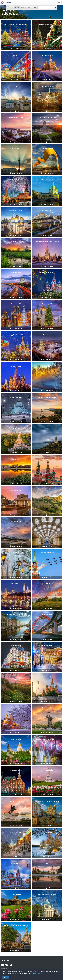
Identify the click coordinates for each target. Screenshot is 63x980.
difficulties (24, 7)
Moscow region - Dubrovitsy (47, 117)
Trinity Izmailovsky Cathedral (47, 894)
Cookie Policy (39, 973)
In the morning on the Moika (16, 615)
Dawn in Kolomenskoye (47, 770)
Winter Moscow (47, 335)
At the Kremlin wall (16, 832)
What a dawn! (16, 148)
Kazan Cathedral (16, 894)
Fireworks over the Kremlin (16, 180)
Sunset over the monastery (16, 117)
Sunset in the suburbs (16, 242)
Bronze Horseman (16, 801)
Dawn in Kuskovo (16, 459)
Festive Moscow (16, 55)
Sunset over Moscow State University (47, 242)
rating (30, 7)
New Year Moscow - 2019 (47, 273)
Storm (47, 428)
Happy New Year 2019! (16, 335)
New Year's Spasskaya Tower (47, 24)
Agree (6, 977)
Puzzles (4, 10)
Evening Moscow (16, 584)
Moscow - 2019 (16, 304)
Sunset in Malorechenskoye (47, 397)
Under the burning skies (16, 677)
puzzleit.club (15, 973)
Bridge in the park (47, 832)
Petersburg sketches (47, 180)
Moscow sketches (47, 55)
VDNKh (47, 863)
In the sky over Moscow (47, 553)
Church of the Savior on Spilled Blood (47, 801)
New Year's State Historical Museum (16, 24)
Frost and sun (47, 366)
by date (17, 7)
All (8, 7)
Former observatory (47, 584)
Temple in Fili (16, 428)
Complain (4, 969)
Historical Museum (16, 770)
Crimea (47, 490)
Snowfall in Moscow (16, 397)
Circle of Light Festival (47, 739)
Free (12, 7)
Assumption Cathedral (16, 211)
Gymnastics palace (47, 148)
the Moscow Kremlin (47, 459)
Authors (11, 10)
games (35, 7)
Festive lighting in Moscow (16, 553)
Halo (16, 86)
